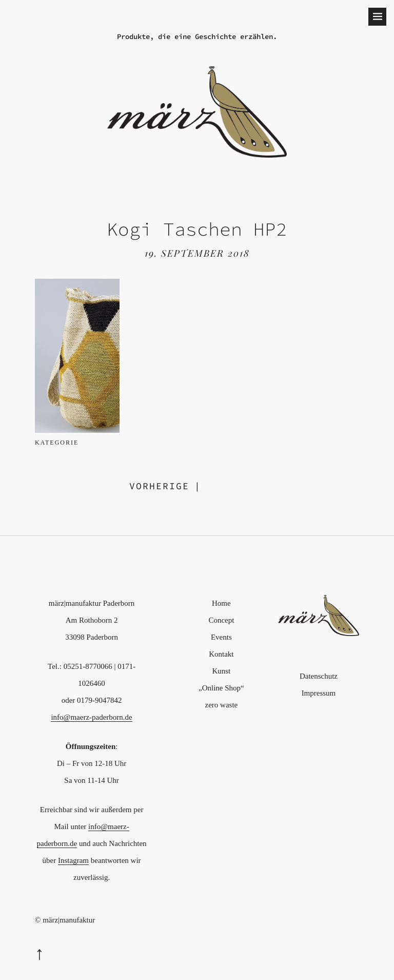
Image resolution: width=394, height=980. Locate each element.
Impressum (319, 693)
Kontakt (221, 654)
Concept (221, 620)
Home (221, 603)
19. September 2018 (197, 253)
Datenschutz (319, 676)
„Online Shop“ (221, 688)
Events (221, 637)
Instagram (73, 860)
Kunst (221, 671)
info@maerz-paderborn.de (91, 717)
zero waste (222, 705)
